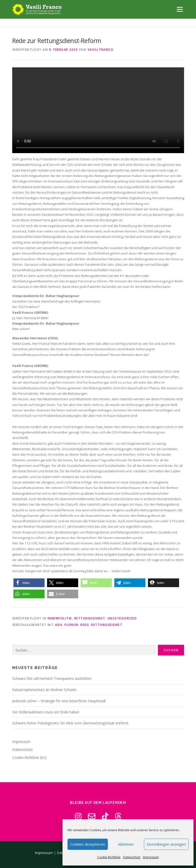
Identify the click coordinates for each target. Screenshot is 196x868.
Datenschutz (132, 857)
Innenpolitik (60, 618)
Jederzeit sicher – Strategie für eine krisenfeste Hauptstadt (59, 701)
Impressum (151, 857)
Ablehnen (126, 844)
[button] (29, 583)
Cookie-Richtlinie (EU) (29, 758)
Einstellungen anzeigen (166, 844)
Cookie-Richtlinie (109, 857)
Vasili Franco (101, 50)
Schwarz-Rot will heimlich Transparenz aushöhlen (52, 678)
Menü (180, 9)
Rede (85, 625)
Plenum (71, 625)
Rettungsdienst (90, 618)
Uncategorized (122, 618)
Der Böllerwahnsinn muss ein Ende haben (46, 712)
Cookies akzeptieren (88, 844)
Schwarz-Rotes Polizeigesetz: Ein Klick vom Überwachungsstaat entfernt (70, 723)
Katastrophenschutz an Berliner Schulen (44, 690)
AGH (59, 625)
